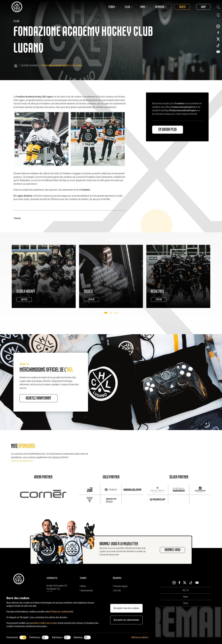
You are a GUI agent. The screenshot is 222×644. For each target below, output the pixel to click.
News (186, 597)
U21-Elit (117, 591)
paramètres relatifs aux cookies (44, 623)
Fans (143, 7)
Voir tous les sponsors (22, 461)
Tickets (182, 7)
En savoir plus (168, 130)
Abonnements (86, 591)
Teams (112, 7)
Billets (83, 586)
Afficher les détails (140, 637)
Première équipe (120, 586)
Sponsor (160, 7)
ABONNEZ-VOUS (172, 550)
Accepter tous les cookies (126, 608)
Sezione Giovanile (30, 66)
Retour (17, 218)
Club (128, 7)
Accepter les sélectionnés (126, 620)
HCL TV (186, 590)
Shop (203, 7)
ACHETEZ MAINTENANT (39, 398)
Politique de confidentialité (62, 612)
